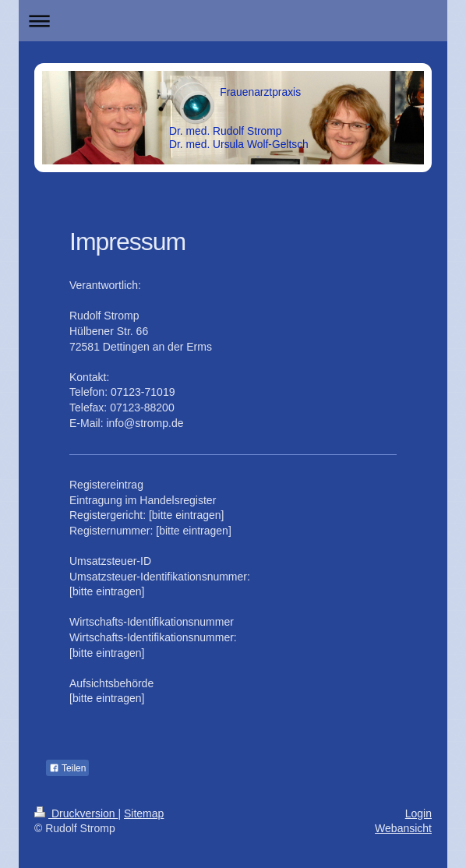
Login (418, 813)
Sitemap (144, 813)
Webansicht (403, 828)
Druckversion (76, 813)
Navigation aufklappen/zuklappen (233, 21)
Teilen (67, 768)
